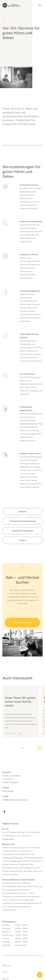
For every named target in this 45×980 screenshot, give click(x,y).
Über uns (6, 965)
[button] (40, 748)
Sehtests (23, 512)
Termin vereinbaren (40, 975)
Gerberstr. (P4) (36, 858)
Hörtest (23, 540)
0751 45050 (8, 791)
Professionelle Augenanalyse (23, 521)
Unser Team (10, 733)
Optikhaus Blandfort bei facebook (4, 812)
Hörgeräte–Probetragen (23, 531)
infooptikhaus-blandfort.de (15, 800)
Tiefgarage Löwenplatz (13, 858)
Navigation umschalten (40, 5)
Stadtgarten (16, 861)
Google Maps (8, 839)
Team (5, 972)
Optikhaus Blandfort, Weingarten (13, 5)
